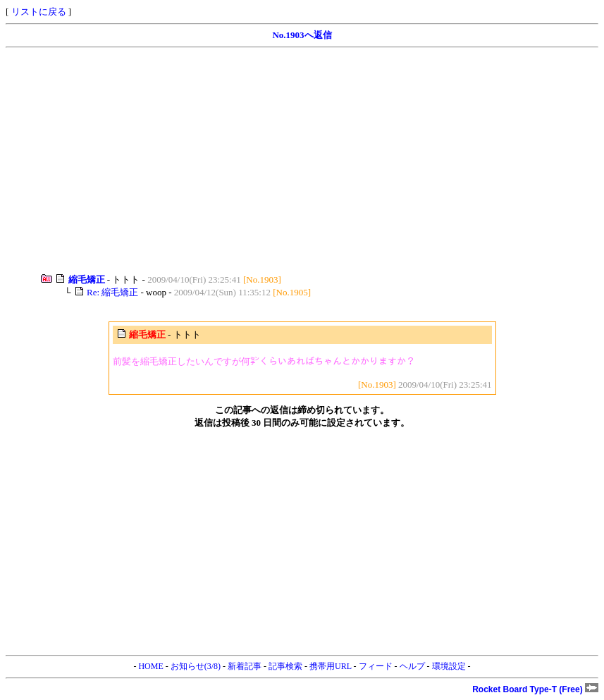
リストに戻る (39, 12)
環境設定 (449, 666)
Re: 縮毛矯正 (112, 292)
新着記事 (245, 666)
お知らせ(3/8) (196, 666)
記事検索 (285, 666)
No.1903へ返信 (302, 35)
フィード (376, 666)
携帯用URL (331, 666)
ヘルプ (412, 666)
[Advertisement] (302, 161)
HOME (150, 666)
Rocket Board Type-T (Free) (535, 689)
